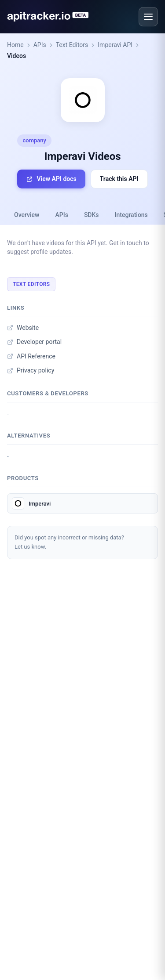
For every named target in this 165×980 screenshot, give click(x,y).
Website (23, 328)
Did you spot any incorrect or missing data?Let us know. (69, 542)
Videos (16, 56)
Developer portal (34, 342)
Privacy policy (31, 370)
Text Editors (72, 45)
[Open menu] (148, 17)
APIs (40, 45)
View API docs (51, 179)
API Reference (31, 356)
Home (15, 45)
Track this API (119, 179)
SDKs (92, 215)
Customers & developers (48, 393)
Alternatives (29, 436)
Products (23, 478)
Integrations (131, 215)
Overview (27, 215)
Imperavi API (115, 45)
